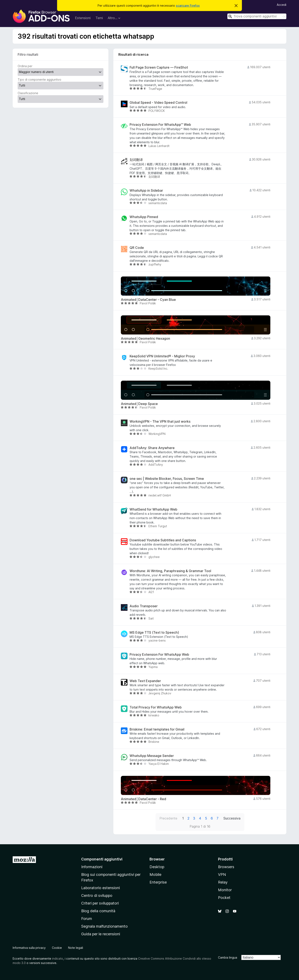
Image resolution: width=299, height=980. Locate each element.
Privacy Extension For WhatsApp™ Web (160, 125)
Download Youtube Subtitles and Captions (163, 540)
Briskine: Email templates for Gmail (157, 729)
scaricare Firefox (188, 6)
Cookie (57, 948)
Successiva (232, 818)
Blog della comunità (98, 911)
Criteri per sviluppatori (100, 903)
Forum (87, 919)
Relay (223, 882)
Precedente (168, 818)
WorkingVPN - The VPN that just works (160, 421)
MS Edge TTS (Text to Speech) (154, 633)
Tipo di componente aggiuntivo (39, 80)
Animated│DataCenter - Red (143, 799)
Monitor (225, 890)
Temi (99, 18)
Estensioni (83, 18)
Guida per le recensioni (101, 934)
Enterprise (158, 882)
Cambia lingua (228, 957)
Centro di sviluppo (97, 895)
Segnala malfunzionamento (104, 926)
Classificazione (28, 93)
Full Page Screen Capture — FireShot (159, 67)
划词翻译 (136, 160)
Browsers (226, 867)
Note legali (76, 948)
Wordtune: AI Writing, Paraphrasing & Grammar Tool (170, 571)
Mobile (155, 874)
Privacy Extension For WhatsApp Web (159, 655)
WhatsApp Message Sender (152, 756)
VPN (222, 874)
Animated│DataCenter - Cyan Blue (148, 300)
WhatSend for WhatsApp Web (153, 509)
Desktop (157, 867)
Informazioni (92, 867)
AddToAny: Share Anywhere (152, 448)
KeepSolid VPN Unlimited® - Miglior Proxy (162, 356)
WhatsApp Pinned (144, 217)
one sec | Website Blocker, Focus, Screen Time (167, 479)
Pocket (224, 898)
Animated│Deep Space (139, 404)
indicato (58, 958)
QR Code (137, 248)
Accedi (282, 5)
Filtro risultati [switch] (28, 54)
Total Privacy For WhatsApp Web (156, 707)
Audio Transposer (144, 606)
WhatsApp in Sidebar (146, 191)
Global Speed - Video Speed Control (158, 103)
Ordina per (25, 66)
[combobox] (257, 16)
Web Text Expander (145, 681)
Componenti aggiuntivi (102, 859)
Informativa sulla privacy (29, 948)
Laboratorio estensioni (100, 888)
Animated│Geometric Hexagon (145, 339)
